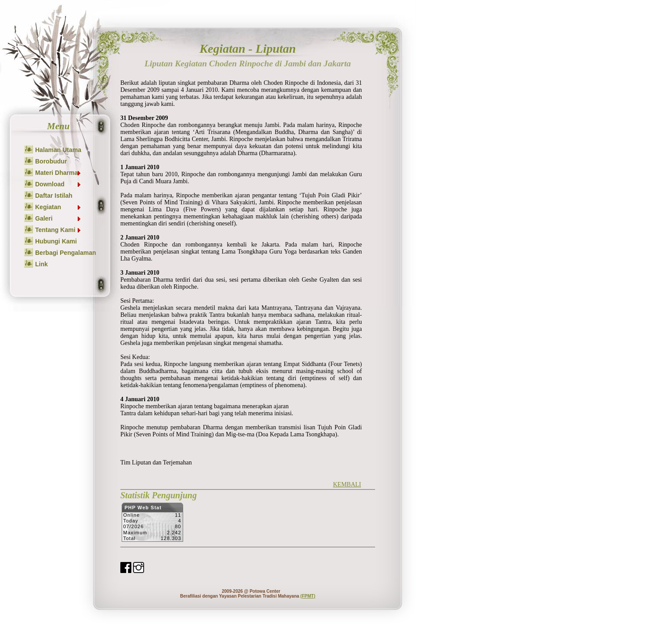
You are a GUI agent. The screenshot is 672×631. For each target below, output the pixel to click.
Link (42, 264)
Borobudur (51, 161)
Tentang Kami (58, 230)
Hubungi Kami (56, 241)
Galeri (58, 218)
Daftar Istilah (54, 196)
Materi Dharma (58, 173)
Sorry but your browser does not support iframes (152, 525)
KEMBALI (347, 484)
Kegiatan (58, 207)
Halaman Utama (58, 150)
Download (58, 184)
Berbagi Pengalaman (66, 253)
